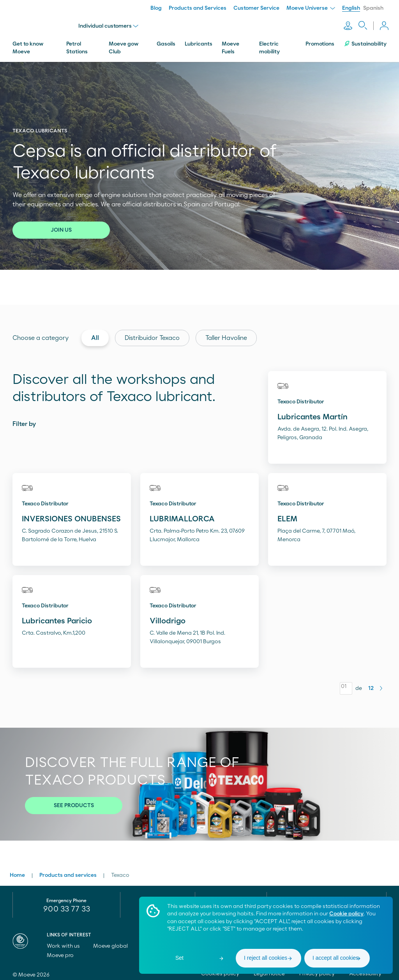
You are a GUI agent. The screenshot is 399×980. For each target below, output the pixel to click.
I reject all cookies (266, 958)
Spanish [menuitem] (373, 8)
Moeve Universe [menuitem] (311, 8)
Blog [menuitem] (156, 8)
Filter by (24, 420)
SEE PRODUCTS (74, 802)
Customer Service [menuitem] (256, 8)
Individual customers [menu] (110, 24)
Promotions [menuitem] (320, 40)
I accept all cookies (335, 958)
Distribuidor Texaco (152, 334)
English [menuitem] (351, 8)
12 (371, 684)
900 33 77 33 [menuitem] (67, 905)
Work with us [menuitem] (67, 942)
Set (179, 958)
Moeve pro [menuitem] (64, 952)
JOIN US (61, 226)
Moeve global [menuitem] (114, 942)
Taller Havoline (226, 334)
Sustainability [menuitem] (365, 40)
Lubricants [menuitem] (199, 40)
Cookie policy (346, 914)
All (95, 334)
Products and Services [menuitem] (198, 8)
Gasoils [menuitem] (166, 40)
